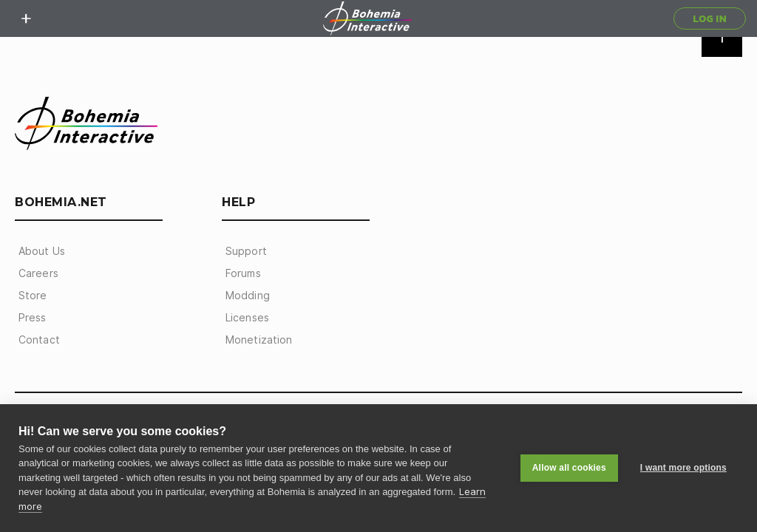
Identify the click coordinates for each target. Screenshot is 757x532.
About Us (42, 251)
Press (33, 318)
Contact (39, 340)
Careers (38, 273)
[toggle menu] (26, 18)
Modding (248, 296)
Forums (243, 273)
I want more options (683, 468)
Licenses (247, 318)
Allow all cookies (569, 468)
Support (246, 251)
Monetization (259, 340)
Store (33, 296)
